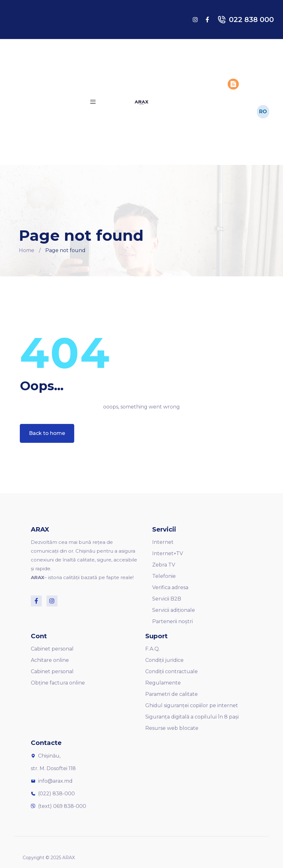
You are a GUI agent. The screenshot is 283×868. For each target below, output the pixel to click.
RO (263, 111)
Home (27, 250)
